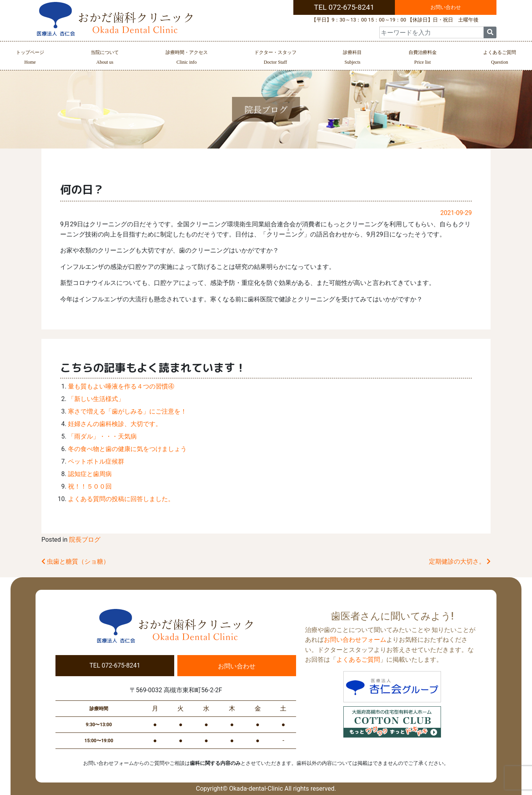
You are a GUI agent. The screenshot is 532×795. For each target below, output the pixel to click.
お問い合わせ (446, 7)
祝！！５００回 (90, 486)
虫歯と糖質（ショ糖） (75, 561)
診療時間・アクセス (187, 58)
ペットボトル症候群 (96, 461)
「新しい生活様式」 (96, 399)
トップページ (30, 58)
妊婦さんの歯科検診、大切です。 (115, 424)
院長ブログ (85, 540)
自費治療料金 (423, 58)
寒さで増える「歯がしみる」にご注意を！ (127, 411)
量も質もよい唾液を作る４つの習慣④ (121, 386)
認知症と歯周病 (90, 474)
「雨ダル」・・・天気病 (102, 436)
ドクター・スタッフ (275, 58)
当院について (105, 58)
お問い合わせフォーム (355, 640)
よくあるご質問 (500, 58)
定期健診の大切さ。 (460, 561)
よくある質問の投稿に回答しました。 (121, 499)
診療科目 (352, 58)
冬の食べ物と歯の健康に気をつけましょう (127, 449)
